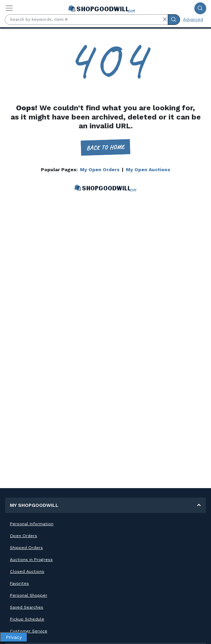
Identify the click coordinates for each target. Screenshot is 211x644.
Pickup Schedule (27, 619)
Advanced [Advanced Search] (193, 19)
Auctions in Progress (31, 560)
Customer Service (29, 631)
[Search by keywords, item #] (86, 20)
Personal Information (32, 524)
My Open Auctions (148, 170)
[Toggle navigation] (9, 8)
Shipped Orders (26, 548)
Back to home (106, 147)
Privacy (14, 637)
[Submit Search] (200, 8)
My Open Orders (100, 170)
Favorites (19, 583)
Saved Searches (27, 607)
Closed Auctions (27, 571)
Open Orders (23, 536)
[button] (165, 19)
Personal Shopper (29, 595)
